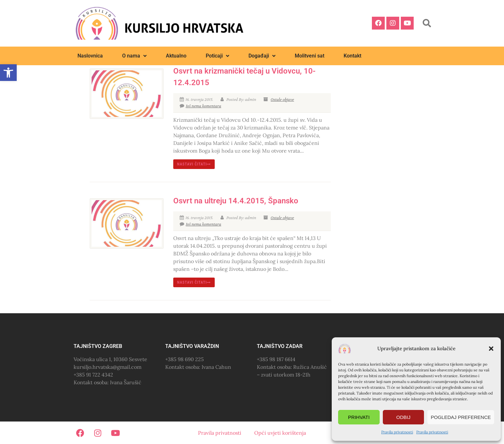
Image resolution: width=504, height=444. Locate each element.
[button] (491, 349)
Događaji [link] (262, 56)
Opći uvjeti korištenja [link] (280, 433)
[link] (8, 73)
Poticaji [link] (217, 56)
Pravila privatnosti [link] (397, 432)
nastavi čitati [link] (194, 164)
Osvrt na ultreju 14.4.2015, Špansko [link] (236, 201)
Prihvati (359, 417)
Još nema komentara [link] (200, 106)
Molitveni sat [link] (310, 56)
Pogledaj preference (461, 417)
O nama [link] (134, 56)
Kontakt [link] (352, 56)
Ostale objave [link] (282, 100)
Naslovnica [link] (90, 56)
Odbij (403, 417)
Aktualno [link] (176, 56)
